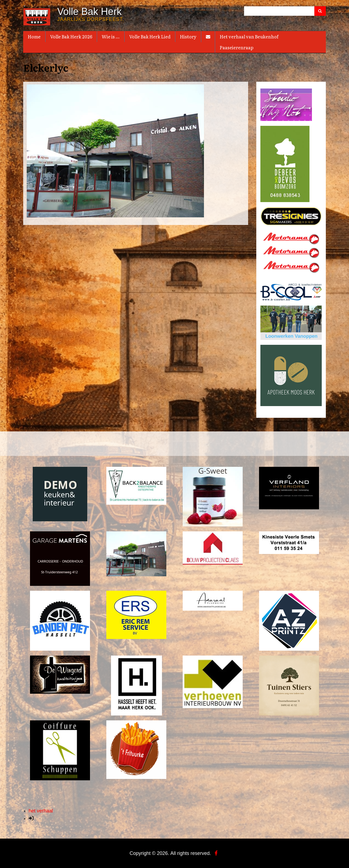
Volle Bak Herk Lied (150, 36)
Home (34, 36)
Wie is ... (111, 36)
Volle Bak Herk (89, 12)
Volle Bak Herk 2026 (71, 36)
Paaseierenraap (237, 47)
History (188, 36)
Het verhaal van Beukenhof (249, 36)
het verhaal (41, 811)
